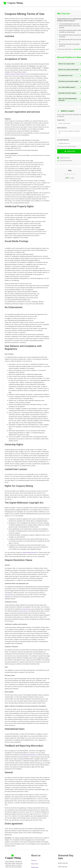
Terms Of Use (35, 864)
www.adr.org (8, 595)
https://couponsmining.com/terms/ (16, 74)
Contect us (34, 860)
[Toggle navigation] (76, 3)
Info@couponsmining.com (30, 552)
